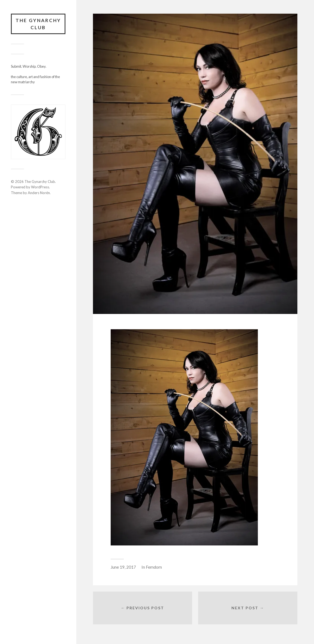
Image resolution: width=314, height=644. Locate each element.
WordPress (40, 187)
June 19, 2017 (123, 567)
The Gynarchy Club (38, 24)
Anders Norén (39, 193)
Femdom (154, 567)
